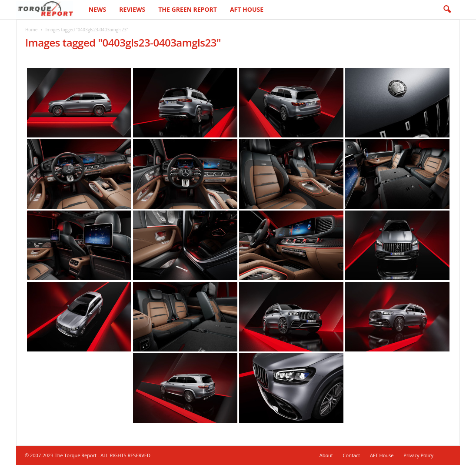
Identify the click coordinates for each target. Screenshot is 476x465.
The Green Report (188, 9)
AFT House (247, 9)
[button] (447, 10)
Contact (352, 455)
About (326, 455)
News (97, 9)
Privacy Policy (418, 455)
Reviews (132, 9)
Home (31, 30)
